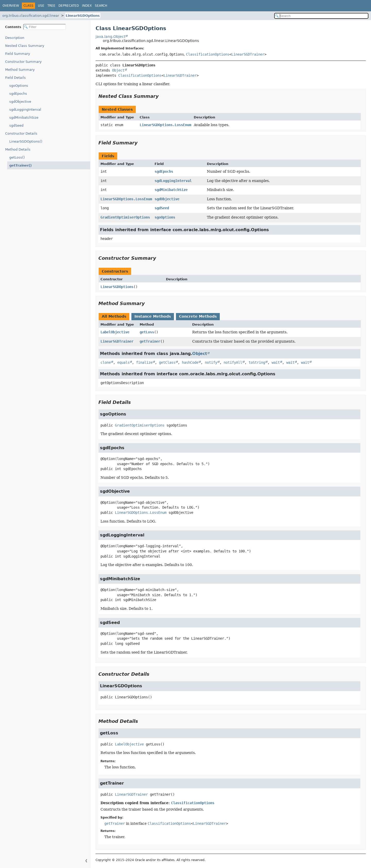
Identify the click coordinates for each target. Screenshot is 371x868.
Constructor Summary (23, 62)
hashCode (190, 362)
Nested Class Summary (25, 46)
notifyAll (233, 362)
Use (41, 6)
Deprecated (69, 6)
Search (101, 6)
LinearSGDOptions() (26, 141)
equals (123, 362)
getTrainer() (19, 165)
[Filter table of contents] (45, 27)
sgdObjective (20, 102)
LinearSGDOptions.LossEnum (165, 125)
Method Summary (20, 70)
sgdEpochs (18, 94)
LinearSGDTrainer (248, 54)
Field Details (15, 78)
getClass (167, 362)
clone (106, 362)
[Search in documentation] (321, 16)
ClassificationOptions (208, 54)
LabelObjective (115, 332)
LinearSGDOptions (83, 16)
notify (211, 362)
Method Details (18, 149)
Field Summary (18, 54)
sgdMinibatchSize (24, 118)
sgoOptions (19, 86)
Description (16, 38)
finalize (144, 362)
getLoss (147, 332)
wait (276, 362)
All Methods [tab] (114, 316)
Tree (51, 6)
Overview (11, 6)
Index (87, 6)
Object (118, 70)
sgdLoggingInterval (25, 110)
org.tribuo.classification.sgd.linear (31, 16)
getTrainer (150, 341)
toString (257, 362)
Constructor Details (21, 133)
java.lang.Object (110, 37)
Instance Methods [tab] (153, 316)
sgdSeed (16, 125)
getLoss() (17, 157)
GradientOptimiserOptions (125, 217)
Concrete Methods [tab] (198, 316)
